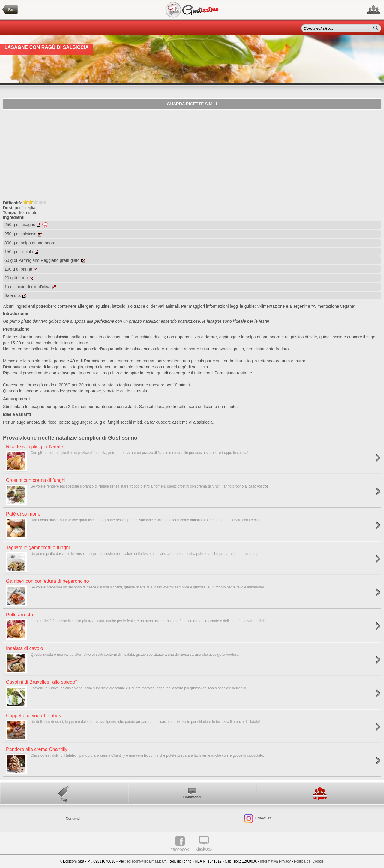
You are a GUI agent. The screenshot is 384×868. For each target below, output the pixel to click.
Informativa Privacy (275, 861)
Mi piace (320, 798)
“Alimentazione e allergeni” (282, 306)
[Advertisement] (192, 155)
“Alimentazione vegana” (333, 306)
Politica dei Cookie (309, 861)
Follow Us (262, 818)
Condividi (73, 818)
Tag (64, 800)
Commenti (192, 797)
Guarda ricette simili (192, 104)
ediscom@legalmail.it (144, 861)
